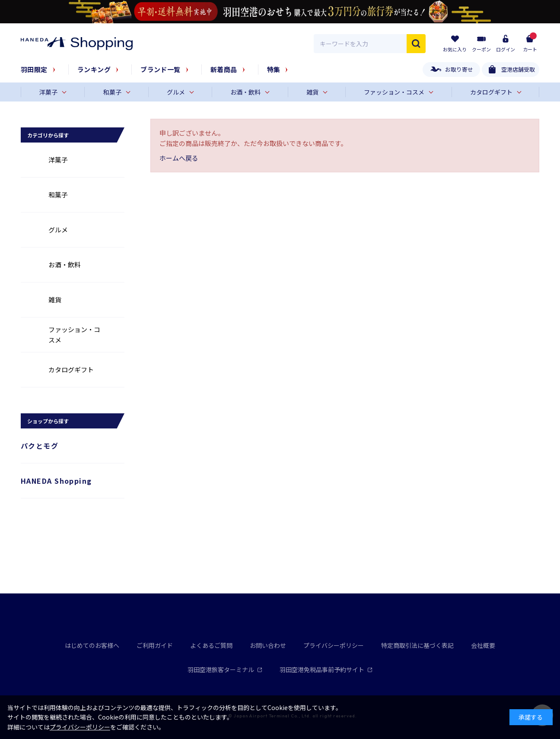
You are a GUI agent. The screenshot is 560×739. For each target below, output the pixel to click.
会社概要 (483, 645)
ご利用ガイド (155, 645)
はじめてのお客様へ (92, 645)
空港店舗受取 (518, 69)
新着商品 (224, 69)
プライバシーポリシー (334, 645)
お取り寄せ (459, 69)
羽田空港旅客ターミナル (225, 669)
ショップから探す (48, 421)
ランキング (94, 69)
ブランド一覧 (161, 69)
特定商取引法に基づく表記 (417, 645)
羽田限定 (34, 69)
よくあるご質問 (211, 645)
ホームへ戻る (179, 158)
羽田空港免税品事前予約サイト (326, 669)
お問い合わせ (268, 645)
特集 (274, 69)
